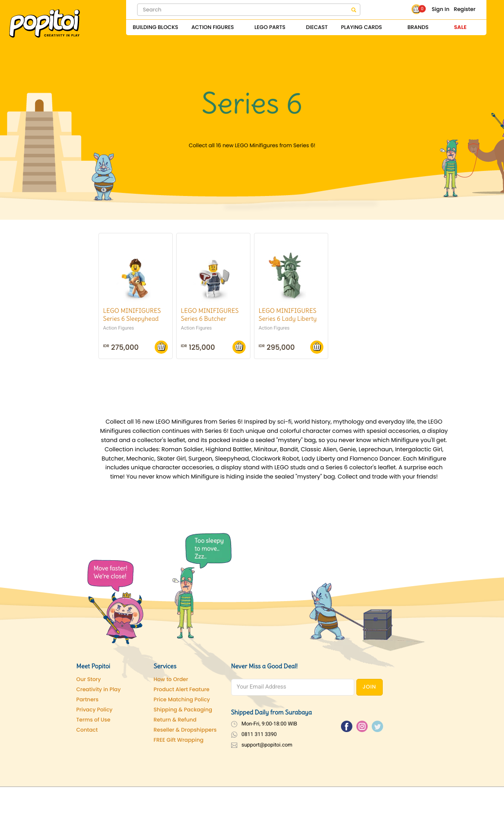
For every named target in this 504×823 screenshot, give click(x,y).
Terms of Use (94, 720)
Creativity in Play (99, 690)
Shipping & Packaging (183, 710)
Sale (460, 27)
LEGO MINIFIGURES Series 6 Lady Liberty (288, 315)
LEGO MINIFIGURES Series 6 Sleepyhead (132, 315)
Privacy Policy (95, 710)
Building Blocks (155, 27)
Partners (88, 700)
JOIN (369, 687)
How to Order (171, 680)
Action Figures (212, 27)
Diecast (317, 27)
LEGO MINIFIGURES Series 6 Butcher (210, 315)
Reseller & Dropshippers (185, 730)
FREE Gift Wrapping (179, 740)
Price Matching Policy (182, 700)
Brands (418, 27)
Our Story (89, 680)
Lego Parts (270, 27)
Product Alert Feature (182, 690)
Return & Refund (175, 720)
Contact (87, 730)
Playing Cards (361, 27)
